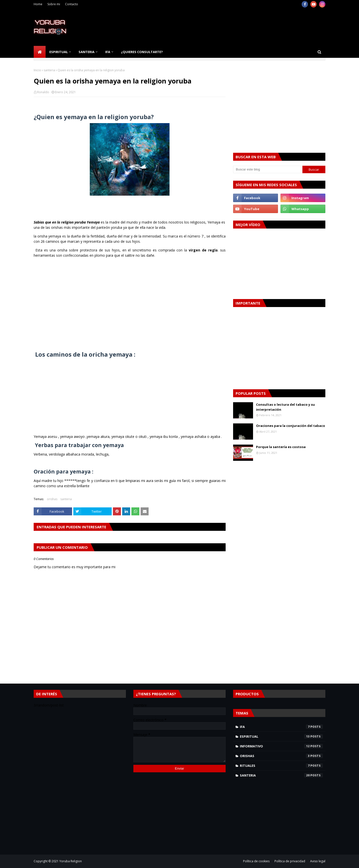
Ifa (281, 727)
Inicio (37, 70)
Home (38, 4)
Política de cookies (256, 861)
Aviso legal (318, 861)
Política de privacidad (290, 861)
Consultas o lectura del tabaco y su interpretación (285, 407)
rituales (281, 766)
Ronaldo (43, 92)
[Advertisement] (235, 27)
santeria (49, 70)
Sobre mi (54, 4)
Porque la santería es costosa (281, 447)
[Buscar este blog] (268, 169)
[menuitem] (40, 52)
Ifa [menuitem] (108, 52)
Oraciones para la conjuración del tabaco (291, 426)
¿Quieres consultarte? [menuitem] (142, 52)
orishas (52, 499)
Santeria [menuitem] (87, 52)
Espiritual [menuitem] (59, 52)
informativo (281, 746)
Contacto (72, 4)
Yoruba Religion (71, 861)
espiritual (281, 736)
